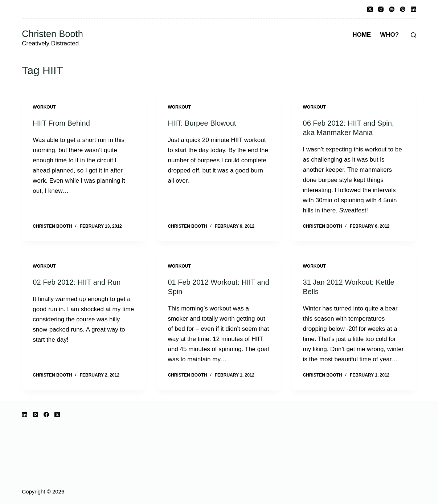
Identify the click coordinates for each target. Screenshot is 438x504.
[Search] (414, 35)
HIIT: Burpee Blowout (202, 123)
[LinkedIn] (414, 9)
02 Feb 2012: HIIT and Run (77, 282)
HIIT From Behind (61, 123)
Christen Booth (52, 34)
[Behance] (392, 9)
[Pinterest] (403, 9)
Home (362, 35)
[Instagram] (381, 9)
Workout (44, 107)
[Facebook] (46, 414)
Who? (389, 35)
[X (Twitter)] (370, 9)
